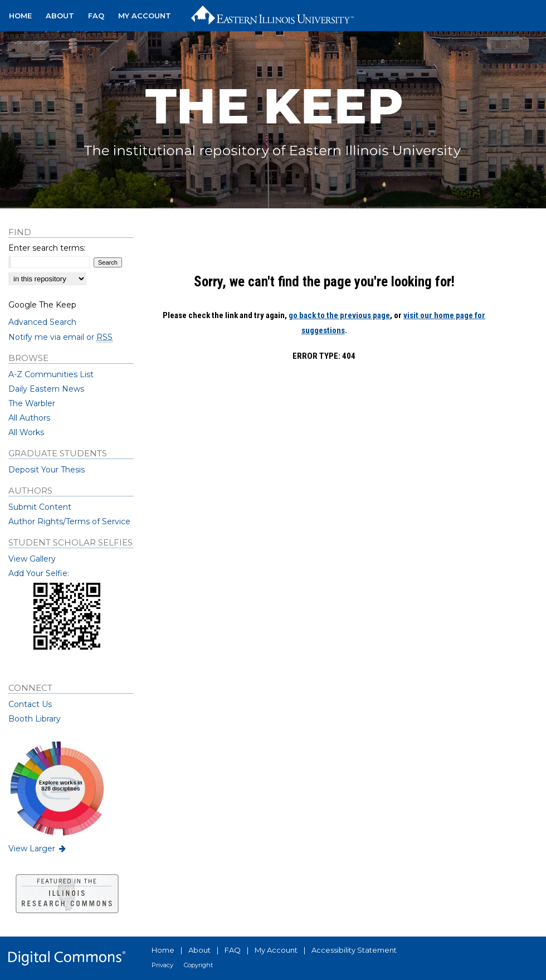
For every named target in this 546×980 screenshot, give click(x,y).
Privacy (162, 965)
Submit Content (40, 507)
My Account (276, 950)
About (199, 950)
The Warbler (32, 403)
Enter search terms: (47, 248)
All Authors (29, 418)
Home (163, 950)
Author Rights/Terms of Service (69, 521)
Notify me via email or (60, 337)
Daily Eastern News (46, 389)
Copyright (198, 965)
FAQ (233, 950)
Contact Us (30, 704)
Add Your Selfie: (39, 573)
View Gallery (32, 559)
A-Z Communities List (51, 374)
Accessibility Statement (354, 950)
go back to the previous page (339, 315)
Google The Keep (42, 305)
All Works (26, 432)
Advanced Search (42, 322)
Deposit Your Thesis (47, 470)
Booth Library (35, 719)
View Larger (38, 849)
